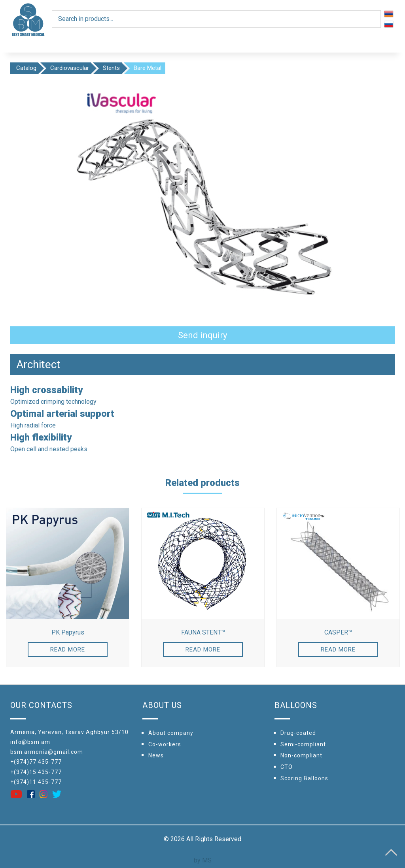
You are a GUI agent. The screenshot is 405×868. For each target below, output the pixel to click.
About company (171, 733)
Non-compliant (301, 755)
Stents (111, 68)
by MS (203, 860)
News (156, 755)
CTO (287, 767)
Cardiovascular (70, 68)
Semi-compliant (303, 744)
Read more (68, 650)
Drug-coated (298, 733)
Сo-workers (165, 744)
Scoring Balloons (304, 778)
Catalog (26, 68)
